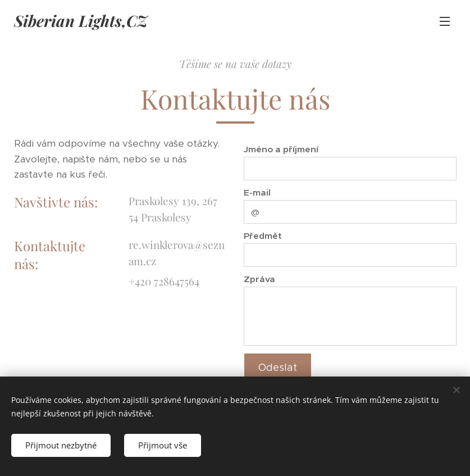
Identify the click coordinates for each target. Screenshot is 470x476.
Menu (445, 21)
